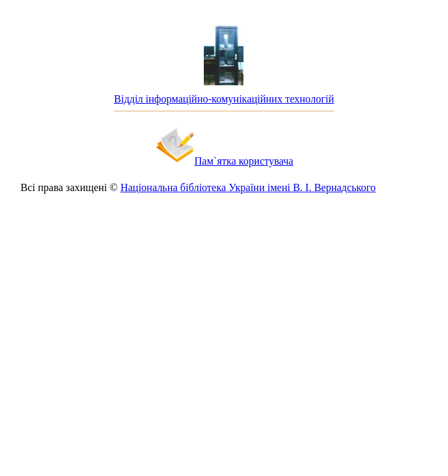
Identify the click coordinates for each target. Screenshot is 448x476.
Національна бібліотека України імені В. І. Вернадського (248, 187)
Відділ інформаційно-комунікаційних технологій (224, 99)
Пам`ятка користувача (244, 161)
